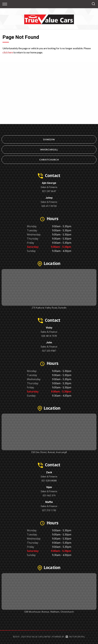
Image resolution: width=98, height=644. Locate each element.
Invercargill (49, 150)
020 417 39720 (49, 206)
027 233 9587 (49, 351)
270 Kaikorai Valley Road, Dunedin (49, 308)
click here (8, 52)
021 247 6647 (49, 191)
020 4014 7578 (49, 336)
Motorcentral (75, 637)
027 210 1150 (49, 510)
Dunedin (49, 139)
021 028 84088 (49, 481)
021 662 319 (49, 496)
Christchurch (49, 160)
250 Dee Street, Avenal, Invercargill (49, 452)
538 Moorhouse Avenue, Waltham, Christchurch (49, 612)
